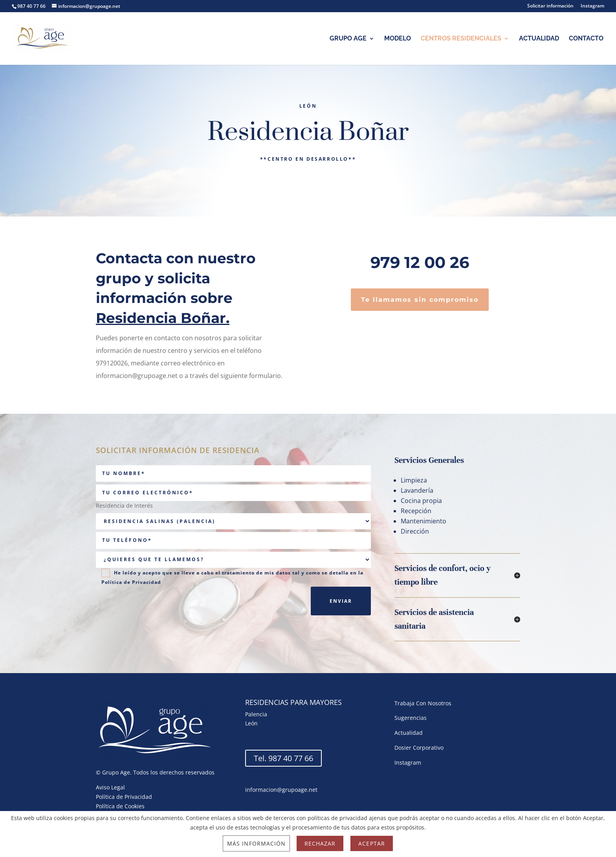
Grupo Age (348, 39)
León (251, 723)
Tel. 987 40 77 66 (283, 758)
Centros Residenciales (461, 39)
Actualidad (539, 39)
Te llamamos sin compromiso (420, 300)
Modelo (398, 39)
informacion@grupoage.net (281, 790)
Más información (256, 843)
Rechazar (320, 843)
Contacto (586, 39)
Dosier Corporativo (419, 748)
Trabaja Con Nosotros (423, 703)
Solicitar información (550, 6)
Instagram (592, 6)
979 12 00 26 (420, 262)
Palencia (256, 714)
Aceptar (371, 843)
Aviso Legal (110, 787)
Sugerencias (411, 718)
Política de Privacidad (131, 582)
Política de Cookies (120, 806)
